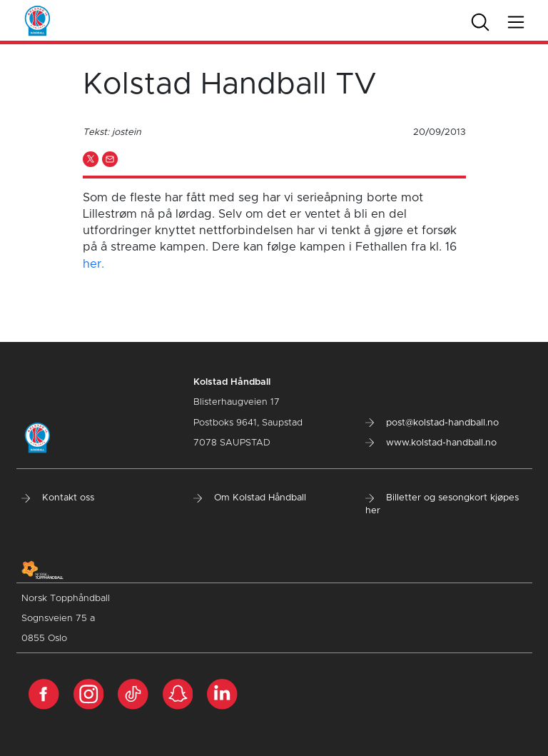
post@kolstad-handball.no (432, 423)
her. (93, 264)
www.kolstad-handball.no (431, 443)
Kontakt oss (58, 498)
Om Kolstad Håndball (250, 498)
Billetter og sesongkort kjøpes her (442, 504)
